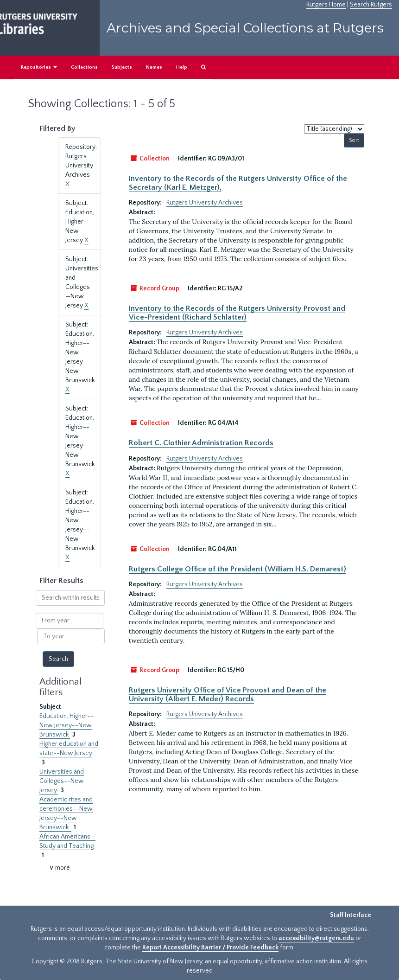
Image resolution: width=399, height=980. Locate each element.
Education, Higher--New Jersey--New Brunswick (66, 725)
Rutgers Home (326, 5)
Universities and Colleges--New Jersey (62, 781)
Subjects (122, 67)
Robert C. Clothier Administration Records (201, 443)
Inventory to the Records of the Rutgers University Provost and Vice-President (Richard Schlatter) (237, 313)
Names (154, 67)
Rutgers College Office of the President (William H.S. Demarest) (237, 569)
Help (182, 67)
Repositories (39, 67)
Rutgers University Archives (205, 203)
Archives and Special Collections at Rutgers (245, 28)
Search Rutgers (371, 5)
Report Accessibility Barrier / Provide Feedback (210, 948)
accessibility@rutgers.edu (316, 938)
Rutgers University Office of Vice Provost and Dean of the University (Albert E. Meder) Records (228, 694)
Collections (84, 67)
